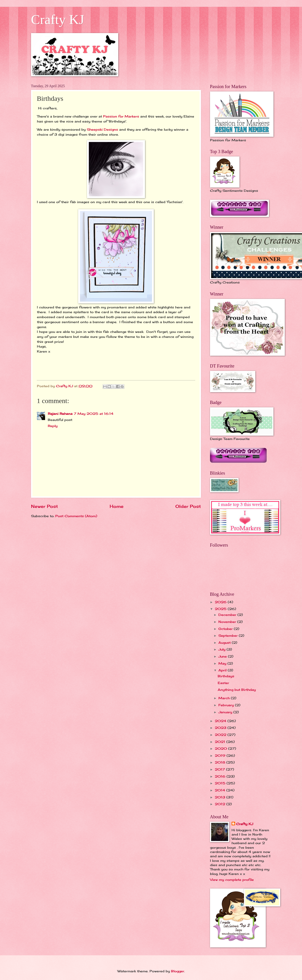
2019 (221, 755)
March (225, 698)
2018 (221, 762)
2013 (221, 797)
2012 (221, 804)
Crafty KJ (58, 19)
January (226, 712)
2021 (221, 742)
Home (117, 506)
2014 (221, 790)
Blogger (178, 971)
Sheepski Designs (103, 129)
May (223, 663)
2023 (221, 728)
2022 (221, 735)
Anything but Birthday (237, 690)
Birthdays (226, 676)
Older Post (188, 506)
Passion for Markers (121, 116)
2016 (221, 776)
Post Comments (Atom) (76, 516)
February (227, 705)
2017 (220, 769)
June (223, 656)
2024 (221, 721)
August (225, 643)
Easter (223, 683)
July (222, 649)
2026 (221, 602)
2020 (221, 748)
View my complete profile (232, 880)
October (226, 629)
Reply (53, 426)
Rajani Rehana (60, 414)
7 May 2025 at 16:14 (94, 414)
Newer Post (45, 506)
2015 (221, 783)
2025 (221, 609)
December (228, 615)
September (229, 635)
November (228, 622)
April (223, 670)
